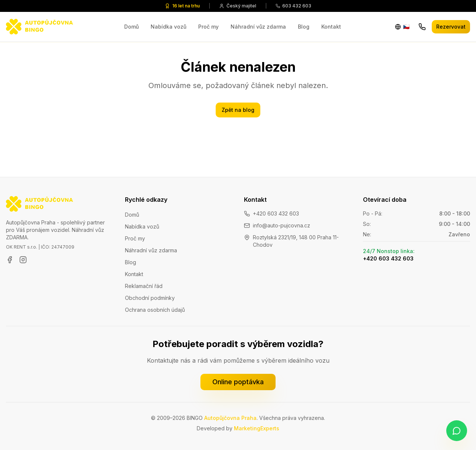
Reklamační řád (144, 286)
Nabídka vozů (168, 27)
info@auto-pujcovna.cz (282, 225)
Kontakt (331, 27)
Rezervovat (451, 27)
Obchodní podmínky (150, 298)
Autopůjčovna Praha (230, 418)
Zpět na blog (238, 110)
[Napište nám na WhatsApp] (457, 431)
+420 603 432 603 (276, 213)
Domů (131, 27)
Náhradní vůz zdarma (258, 27)
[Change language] (402, 27)
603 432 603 (293, 6)
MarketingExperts (257, 428)
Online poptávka (238, 382)
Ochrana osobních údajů (155, 310)
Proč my (208, 27)
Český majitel (238, 6)
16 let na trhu (182, 6)
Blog (304, 27)
